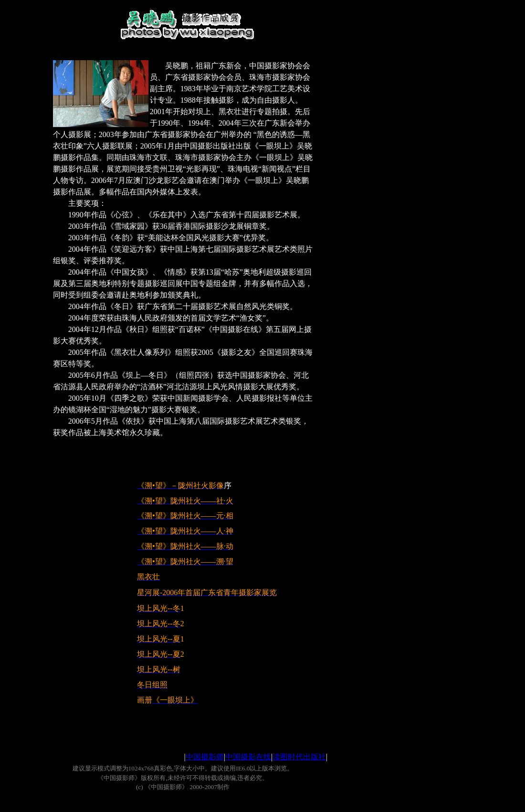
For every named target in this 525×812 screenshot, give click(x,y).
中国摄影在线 (248, 757)
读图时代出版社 (299, 757)
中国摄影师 (205, 757)
